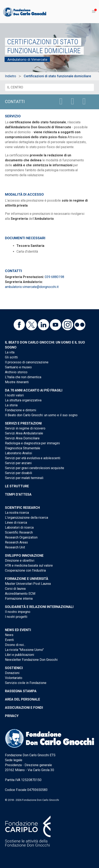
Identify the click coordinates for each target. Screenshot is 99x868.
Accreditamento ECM (20, 594)
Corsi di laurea (15, 589)
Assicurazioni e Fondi (24, 708)
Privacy (12, 716)
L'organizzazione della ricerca (27, 518)
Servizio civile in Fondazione (26, 683)
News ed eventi (18, 630)
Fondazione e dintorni (21, 410)
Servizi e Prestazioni (23, 423)
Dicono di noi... (15, 645)
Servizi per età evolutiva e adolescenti (33, 458)
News (9, 635)
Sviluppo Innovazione (24, 556)
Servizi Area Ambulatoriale (24, 433)
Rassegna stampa (21, 691)
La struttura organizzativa (23, 400)
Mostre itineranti (17, 382)
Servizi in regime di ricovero (25, 428)
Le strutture (17, 486)
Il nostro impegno (18, 612)
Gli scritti (11, 357)
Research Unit (15, 547)
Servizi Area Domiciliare (22, 438)
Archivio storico (16, 372)
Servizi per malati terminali (24, 478)
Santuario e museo (18, 367)
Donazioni (12, 673)
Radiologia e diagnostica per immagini (32, 443)
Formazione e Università (27, 579)
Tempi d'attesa (18, 494)
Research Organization (21, 537)
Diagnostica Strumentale (23, 448)
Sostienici (14, 668)
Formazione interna (19, 599)
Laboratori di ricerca (19, 527)
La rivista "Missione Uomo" (24, 650)
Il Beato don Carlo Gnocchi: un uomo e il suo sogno (41, 415)
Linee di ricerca (16, 523)
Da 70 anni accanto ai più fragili (34, 390)
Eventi (9, 640)
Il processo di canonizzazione (27, 362)
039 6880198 (54, 277)
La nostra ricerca (17, 513)
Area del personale (22, 699)
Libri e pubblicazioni (19, 655)
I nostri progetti (16, 617)
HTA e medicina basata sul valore (29, 565)
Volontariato (14, 678)
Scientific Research (22, 508)
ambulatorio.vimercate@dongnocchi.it (32, 287)
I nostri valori (14, 395)
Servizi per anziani (18, 463)
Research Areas (16, 542)
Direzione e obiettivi (20, 561)
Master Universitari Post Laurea (28, 584)
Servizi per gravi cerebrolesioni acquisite (35, 468)
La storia (11, 405)
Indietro (11, 76)
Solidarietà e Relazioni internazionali (39, 607)
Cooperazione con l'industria (25, 570)
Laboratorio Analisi (18, 453)
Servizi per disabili (18, 473)
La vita (10, 352)
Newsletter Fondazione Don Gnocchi (31, 660)
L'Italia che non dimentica (23, 377)
